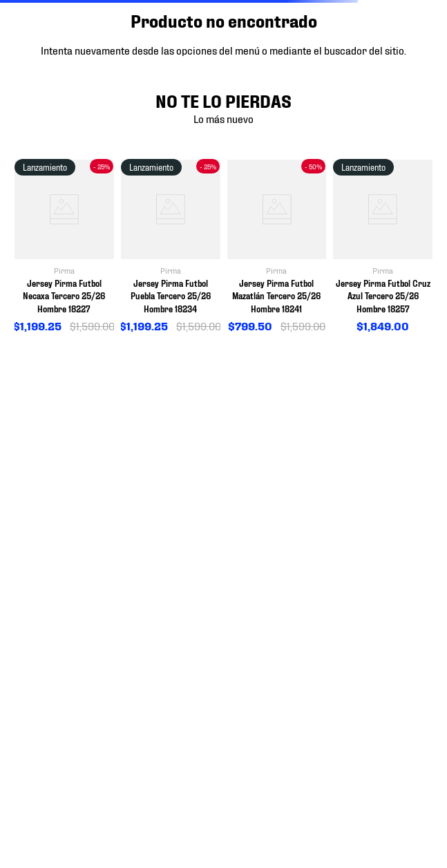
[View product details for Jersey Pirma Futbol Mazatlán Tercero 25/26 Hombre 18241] (277, 247)
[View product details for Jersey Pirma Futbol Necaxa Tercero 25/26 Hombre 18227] (64, 247)
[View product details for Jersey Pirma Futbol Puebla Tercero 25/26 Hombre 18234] (171, 247)
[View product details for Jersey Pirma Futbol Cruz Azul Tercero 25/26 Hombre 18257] (383, 247)
